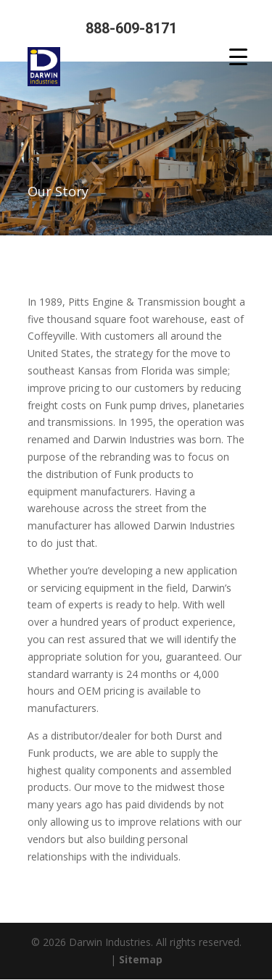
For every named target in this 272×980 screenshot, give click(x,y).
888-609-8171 (131, 29)
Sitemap (141, 959)
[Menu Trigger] (238, 56)
